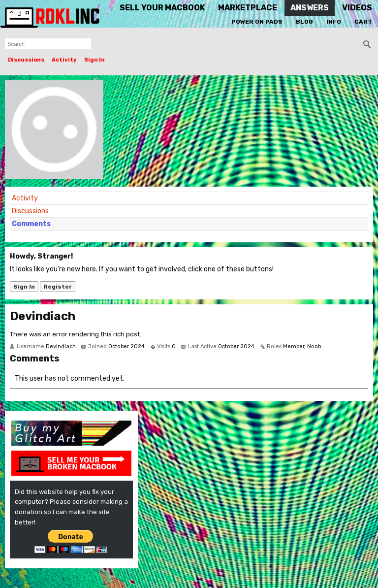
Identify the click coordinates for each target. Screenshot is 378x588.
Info (334, 22)
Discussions (26, 60)
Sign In (94, 60)
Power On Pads (257, 22)
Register (58, 287)
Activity (64, 60)
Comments (31, 224)
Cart (363, 22)
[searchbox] (48, 44)
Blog (304, 22)
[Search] (367, 44)
